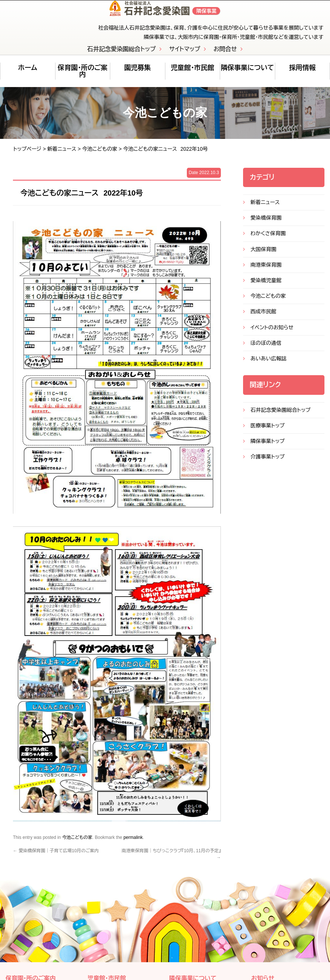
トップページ (27, 153)
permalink (133, 841)
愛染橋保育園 (266, 222)
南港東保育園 (266, 269)
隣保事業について (247, 72)
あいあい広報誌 (268, 363)
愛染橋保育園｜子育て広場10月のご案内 (56, 855)
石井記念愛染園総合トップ (122, 54)
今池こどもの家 (100, 153)
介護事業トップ (267, 461)
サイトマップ (185, 54)
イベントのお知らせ (272, 331)
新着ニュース (62, 153)
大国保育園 (263, 253)
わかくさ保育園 (268, 238)
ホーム (28, 72)
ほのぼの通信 (266, 347)
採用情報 (302, 72)
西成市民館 (263, 316)
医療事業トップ (267, 430)
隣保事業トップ (267, 446)
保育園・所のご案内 (82, 76)
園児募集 (138, 72)
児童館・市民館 (193, 72)
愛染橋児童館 (266, 285)
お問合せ (225, 54)
